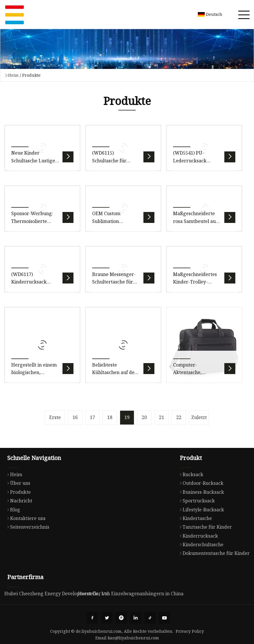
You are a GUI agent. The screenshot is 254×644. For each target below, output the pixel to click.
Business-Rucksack (200, 492)
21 (162, 417)
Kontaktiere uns (25, 518)
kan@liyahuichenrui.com (133, 638)
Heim (13, 75)
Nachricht (18, 501)
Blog (12, 510)
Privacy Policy (190, 631)
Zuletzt (199, 417)
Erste (55, 417)
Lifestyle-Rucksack (200, 510)
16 (75, 417)
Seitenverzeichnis (27, 527)
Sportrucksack (196, 501)
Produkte (18, 492)
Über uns (17, 483)
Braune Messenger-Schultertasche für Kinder (114, 282)
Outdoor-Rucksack (200, 483)
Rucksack (190, 474)
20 (144, 417)
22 (179, 417)
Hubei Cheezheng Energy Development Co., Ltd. (57, 594)
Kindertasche (194, 518)
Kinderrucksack (197, 536)
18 (110, 417)
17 (92, 417)
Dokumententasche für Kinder (213, 553)
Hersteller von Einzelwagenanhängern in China (131, 594)
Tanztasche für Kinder (204, 527)
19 (127, 417)
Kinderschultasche (200, 545)
